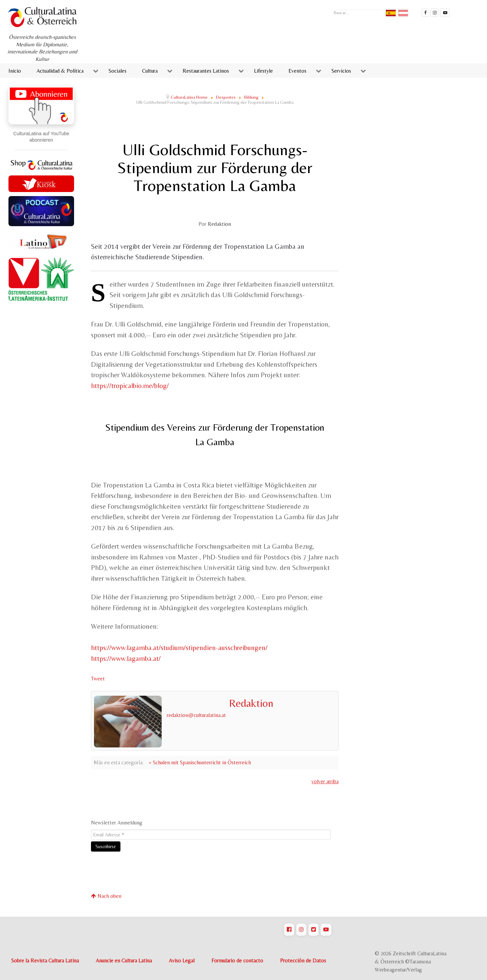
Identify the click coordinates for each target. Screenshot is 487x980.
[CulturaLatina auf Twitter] (314, 930)
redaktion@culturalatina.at (196, 715)
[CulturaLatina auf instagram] (435, 13)
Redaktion (219, 224)
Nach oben (106, 896)
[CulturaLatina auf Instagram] (301, 930)
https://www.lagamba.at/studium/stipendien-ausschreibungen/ (179, 648)
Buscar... (332, 9)
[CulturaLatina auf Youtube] (326, 930)
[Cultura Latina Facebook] (425, 13)
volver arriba (325, 781)
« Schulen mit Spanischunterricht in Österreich (200, 762)
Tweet (98, 679)
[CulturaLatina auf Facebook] (289, 930)
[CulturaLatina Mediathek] (445, 13)
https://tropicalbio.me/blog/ (130, 386)
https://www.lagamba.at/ (126, 659)
